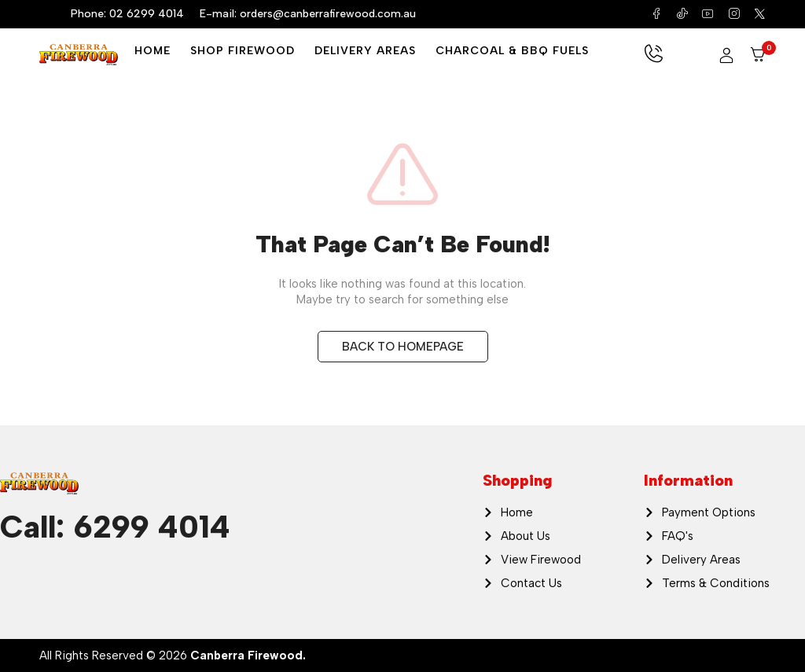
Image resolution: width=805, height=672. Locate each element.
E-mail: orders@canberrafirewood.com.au (308, 14)
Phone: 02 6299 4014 (127, 14)
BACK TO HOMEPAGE (403, 347)
